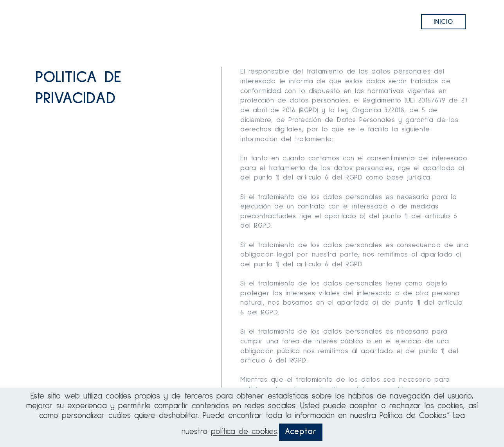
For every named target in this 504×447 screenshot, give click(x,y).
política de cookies (244, 432)
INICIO (443, 22)
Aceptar (301, 432)
